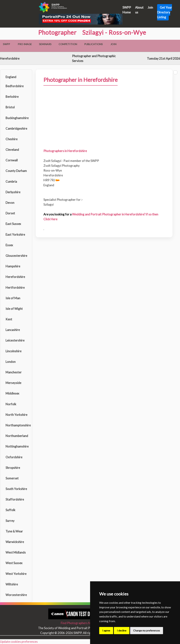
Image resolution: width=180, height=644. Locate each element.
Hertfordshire (15, 288)
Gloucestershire (16, 256)
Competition (68, 44)
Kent (9, 319)
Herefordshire (15, 277)
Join (150, 7)
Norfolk (11, 404)
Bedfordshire (15, 86)
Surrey (10, 521)
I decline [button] (122, 630)
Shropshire (13, 468)
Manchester (14, 372)
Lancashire (13, 330)
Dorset (10, 213)
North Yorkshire (16, 415)
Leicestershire (15, 340)
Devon (10, 203)
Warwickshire (15, 542)
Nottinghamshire (17, 446)
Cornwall (12, 160)
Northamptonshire (18, 425)
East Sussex (13, 224)
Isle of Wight (14, 309)
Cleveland (12, 150)
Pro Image (25, 44)
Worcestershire (16, 595)
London (11, 362)
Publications (93, 44)
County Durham (16, 171)
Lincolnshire (13, 351)
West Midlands (16, 552)
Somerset (12, 478)
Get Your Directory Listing (165, 12)
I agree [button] (106, 630)
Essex (9, 245)
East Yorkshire (15, 235)
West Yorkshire (16, 574)
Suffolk (10, 510)
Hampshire (13, 266)
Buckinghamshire (17, 118)
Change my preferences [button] (147, 630)
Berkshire (12, 97)
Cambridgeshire (16, 128)
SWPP (6, 44)
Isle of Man (13, 298)
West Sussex (14, 563)
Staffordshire (15, 499)
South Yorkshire (16, 489)
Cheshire (12, 139)
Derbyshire (13, 192)
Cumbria (11, 182)
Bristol (10, 107)
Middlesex (12, 393)
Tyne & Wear (14, 531)
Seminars (45, 44)
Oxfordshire (14, 457)
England (11, 77)
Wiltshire (12, 584)
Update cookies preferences (19, 642)
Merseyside (13, 383)
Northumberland (17, 436)
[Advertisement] (104, 123)
